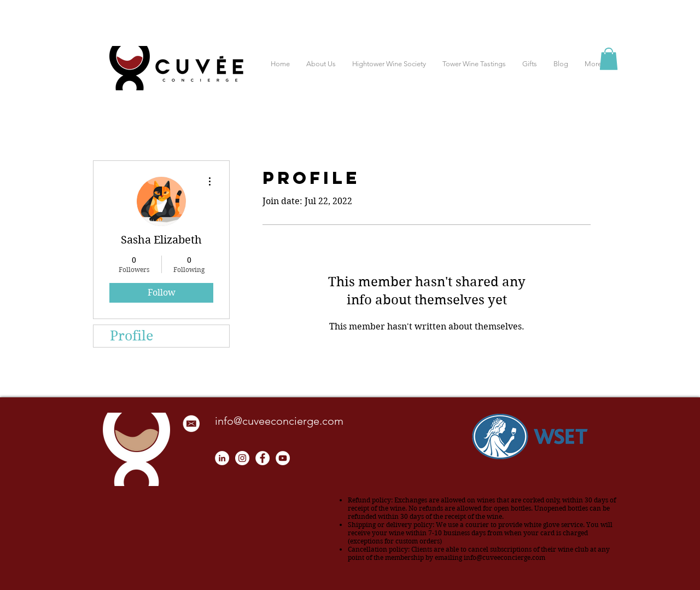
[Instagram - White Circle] (242, 458)
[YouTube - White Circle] (283, 458)
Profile (132, 336)
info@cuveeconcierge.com (279, 421)
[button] (609, 59)
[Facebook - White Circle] (262, 458)
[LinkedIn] (222, 458)
